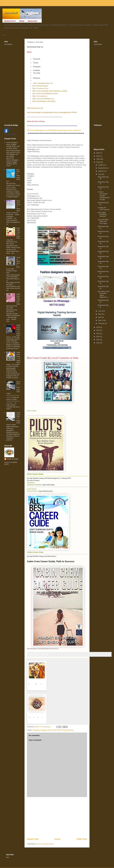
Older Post (82, 839)
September (102, 168)
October (101, 165)
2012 (98, 343)
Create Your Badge (10, 134)
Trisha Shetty (8, 128)
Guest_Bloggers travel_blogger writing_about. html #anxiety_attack (13, 145)
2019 (98, 162)
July (100, 174)
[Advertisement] (57, 817)
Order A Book (32, 411)
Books (10, 44)
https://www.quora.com (35, 108)
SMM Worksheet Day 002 (18, 298)
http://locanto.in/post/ (40, 86)
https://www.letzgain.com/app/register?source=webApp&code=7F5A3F (52, 112)
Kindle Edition (32, 489)
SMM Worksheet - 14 (18, 355)
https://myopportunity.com (43, 83)
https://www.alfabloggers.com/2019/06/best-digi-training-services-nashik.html (54, 130)
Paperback (31, 483)
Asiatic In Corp (12, 459)
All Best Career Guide (35, 552)
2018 (98, 327)
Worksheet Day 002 (18, 231)
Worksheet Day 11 (18, 204)
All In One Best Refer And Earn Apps (103, 221)
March (101, 320)
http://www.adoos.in (40, 96)
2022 (98, 153)
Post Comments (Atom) (45, 844)
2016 (98, 333)
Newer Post (33, 839)
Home (58, 839)
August (101, 171)
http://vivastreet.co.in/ (40, 88)
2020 (98, 159)
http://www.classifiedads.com (43, 99)
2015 (98, 337)
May (100, 314)
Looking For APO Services (104, 209)
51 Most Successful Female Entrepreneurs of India (104, 196)
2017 (98, 330)
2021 (98, 156)
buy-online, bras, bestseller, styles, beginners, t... (104, 294)
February (102, 323)
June (100, 311)
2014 (98, 340)
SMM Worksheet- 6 (18, 416)
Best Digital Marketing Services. (102, 214)
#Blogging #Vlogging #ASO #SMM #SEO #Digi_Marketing (53, 730)
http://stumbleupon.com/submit (44, 101)
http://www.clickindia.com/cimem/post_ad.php (50, 91)
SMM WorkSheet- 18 (18, 328)
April (100, 317)
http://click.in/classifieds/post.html (45, 93)
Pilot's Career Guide (35, 474)
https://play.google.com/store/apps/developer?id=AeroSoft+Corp (43, 649)
